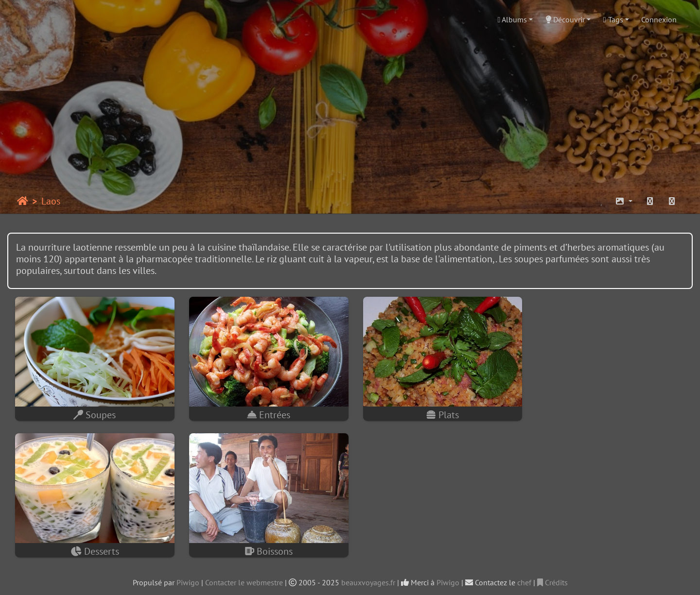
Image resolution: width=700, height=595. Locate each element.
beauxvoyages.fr (368, 578)
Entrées (265, 413)
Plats (436, 413)
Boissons (94, 547)
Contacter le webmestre (244, 578)
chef (524, 578)
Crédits (552, 578)
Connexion (659, 19)
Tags (613, 19)
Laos (51, 201)
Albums (513, 19)
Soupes (94, 413)
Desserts (607, 413)
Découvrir (565, 19)
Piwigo (188, 578)
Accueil (23, 201)
